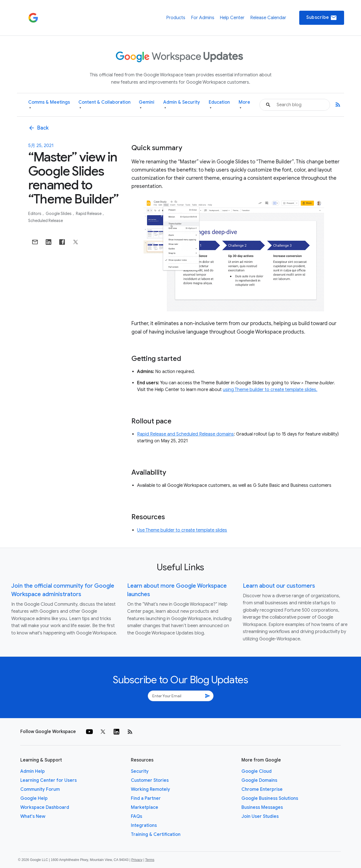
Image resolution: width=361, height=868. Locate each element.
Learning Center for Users (49, 780)
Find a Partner (146, 798)
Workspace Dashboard (45, 807)
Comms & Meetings (49, 105)
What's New (33, 816)
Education (219, 105)
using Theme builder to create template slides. (270, 390)
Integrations (144, 825)
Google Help (34, 798)
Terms (150, 860)
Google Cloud (257, 771)
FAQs (137, 816)
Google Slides (59, 214)
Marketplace (145, 807)
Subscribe (322, 18)
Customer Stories (150, 780)
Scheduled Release (46, 221)
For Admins (203, 18)
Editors (35, 214)
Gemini (147, 105)
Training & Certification (156, 834)
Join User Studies (260, 816)
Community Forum (40, 789)
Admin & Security (182, 105)
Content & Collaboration (104, 105)
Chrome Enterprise (262, 789)
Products (176, 18)
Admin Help (33, 771)
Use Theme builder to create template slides (182, 530)
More (244, 105)
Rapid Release (89, 214)
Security (140, 771)
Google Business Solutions (270, 798)
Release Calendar (268, 18)
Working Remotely (150, 789)
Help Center (232, 18)
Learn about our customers (279, 586)
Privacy (137, 860)
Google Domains (259, 780)
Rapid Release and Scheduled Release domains (185, 434)
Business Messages (262, 807)
